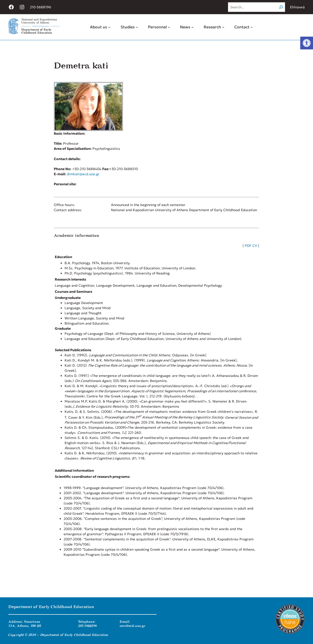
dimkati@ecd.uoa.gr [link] (83, 174)
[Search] (281, 7)
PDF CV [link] (251, 246)
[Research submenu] (223, 27)
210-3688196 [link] (40, 7)
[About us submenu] (109, 27)
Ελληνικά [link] (297, 7)
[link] (307, 43)
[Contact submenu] (252, 27)
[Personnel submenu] (169, 27)
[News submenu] (192, 27)
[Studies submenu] (137, 27)
